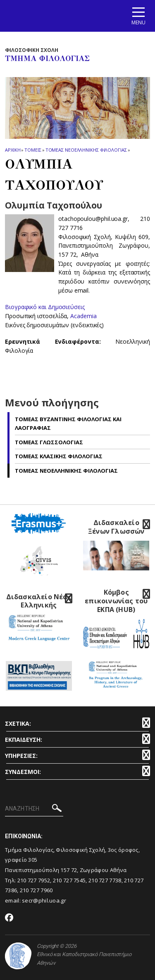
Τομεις (33, 150)
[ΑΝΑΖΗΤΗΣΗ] (34, 809)
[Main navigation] (138, 16)
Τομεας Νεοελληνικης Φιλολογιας (86, 150)
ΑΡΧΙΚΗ (13, 150)
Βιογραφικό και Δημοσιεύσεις (45, 307)
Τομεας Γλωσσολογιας (49, 442)
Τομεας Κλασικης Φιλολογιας (59, 456)
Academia (83, 316)
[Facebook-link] (9, 918)
